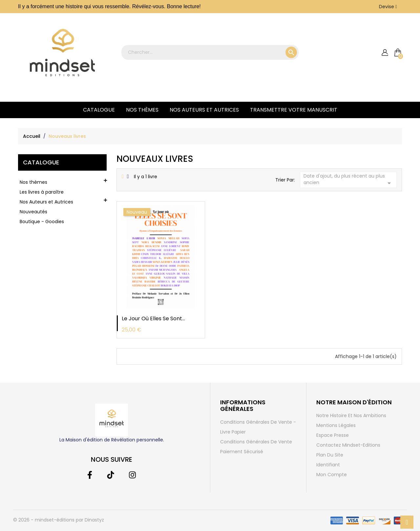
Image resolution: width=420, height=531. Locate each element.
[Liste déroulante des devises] (388, 7)
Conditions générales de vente (256, 442)
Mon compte (332, 475)
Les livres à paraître (42, 192)
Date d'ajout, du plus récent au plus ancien (348, 180)
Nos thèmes (142, 110)
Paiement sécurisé (242, 452)
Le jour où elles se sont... (153, 319)
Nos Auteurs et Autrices (204, 110)
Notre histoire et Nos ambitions (351, 415)
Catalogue (99, 110)
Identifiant (328, 465)
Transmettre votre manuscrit (294, 110)
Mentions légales (336, 425)
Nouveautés (33, 212)
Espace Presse (333, 435)
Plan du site (330, 455)
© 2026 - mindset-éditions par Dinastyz (59, 520)
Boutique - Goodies (42, 222)
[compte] (385, 53)
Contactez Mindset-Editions (348, 445)
